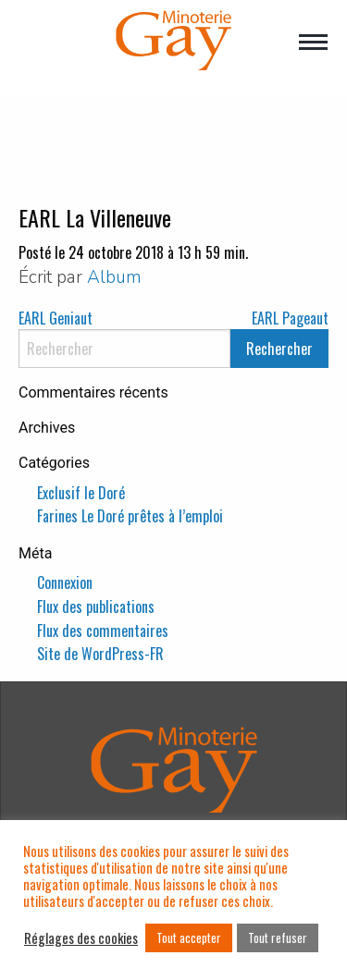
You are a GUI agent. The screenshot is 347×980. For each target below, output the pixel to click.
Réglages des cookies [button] (81, 938)
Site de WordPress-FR (100, 654)
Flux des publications (96, 606)
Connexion (65, 582)
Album (114, 277)
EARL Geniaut (56, 318)
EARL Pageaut (290, 318)
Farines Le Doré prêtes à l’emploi (130, 516)
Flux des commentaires (103, 631)
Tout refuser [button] (278, 937)
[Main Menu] (313, 43)
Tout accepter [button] (189, 937)
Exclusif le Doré (81, 493)
